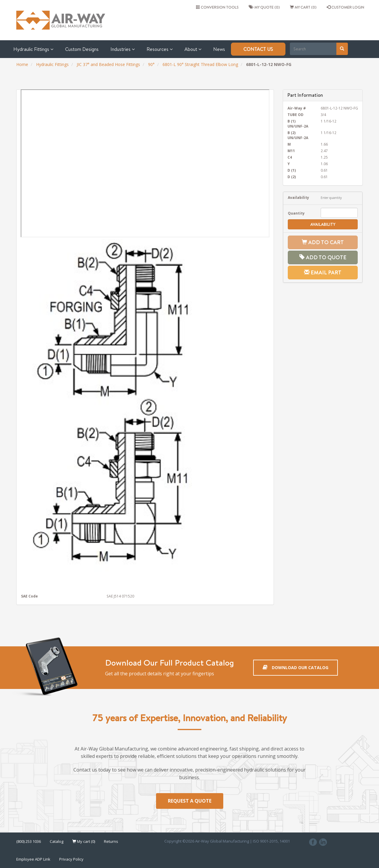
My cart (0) (303, 7)
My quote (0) (264, 7)
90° (151, 64)
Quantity (296, 213)
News (219, 49)
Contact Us (258, 49)
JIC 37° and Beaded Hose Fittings (108, 64)
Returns (111, 841)
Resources (160, 49)
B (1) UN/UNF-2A (298, 124)
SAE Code (29, 596)
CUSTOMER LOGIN (345, 7)
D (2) (292, 177)
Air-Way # (297, 108)
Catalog (57, 841)
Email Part (323, 272)
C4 (290, 157)
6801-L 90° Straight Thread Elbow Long (200, 64)
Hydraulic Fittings (33, 49)
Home (22, 64)
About (193, 49)
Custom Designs (82, 49)
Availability (298, 197)
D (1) (292, 170)
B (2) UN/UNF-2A (298, 135)
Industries (123, 49)
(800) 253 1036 (29, 841)
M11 (291, 151)
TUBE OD (296, 115)
